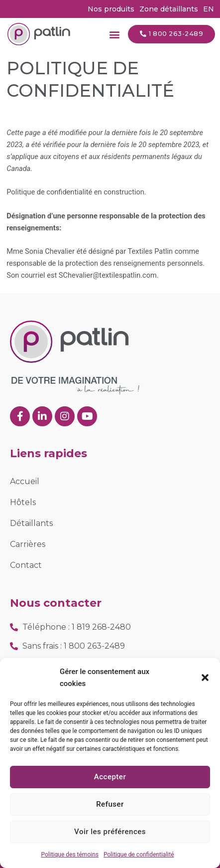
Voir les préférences (110, 832)
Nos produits (111, 9)
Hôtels (23, 502)
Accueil (25, 481)
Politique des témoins (70, 855)
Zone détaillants (169, 9)
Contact (26, 565)
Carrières (28, 544)
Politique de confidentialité (139, 855)
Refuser (110, 804)
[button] (205, 678)
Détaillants (31, 523)
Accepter (110, 777)
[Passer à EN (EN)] (209, 9)
